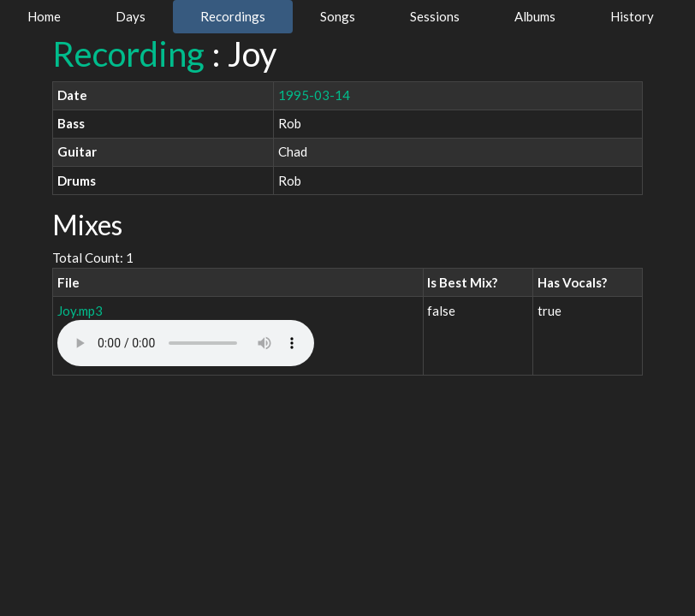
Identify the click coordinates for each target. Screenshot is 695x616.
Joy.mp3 (80, 311)
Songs (338, 16)
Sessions (435, 16)
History (632, 16)
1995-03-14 (314, 95)
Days (131, 16)
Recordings (233, 16)
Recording (128, 54)
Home (44, 16)
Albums (535, 16)
